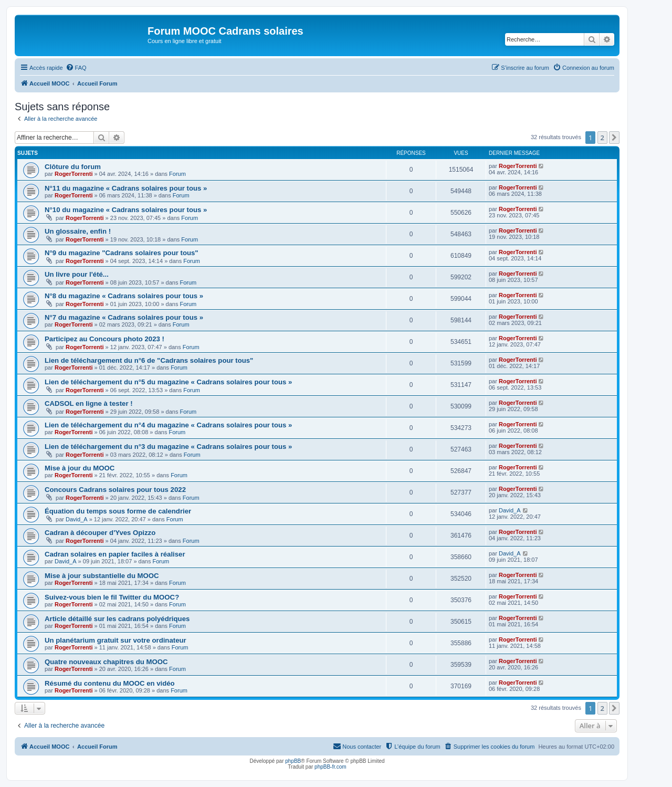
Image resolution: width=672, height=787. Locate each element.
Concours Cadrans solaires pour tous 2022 (115, 490)
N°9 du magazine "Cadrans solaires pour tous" (122, 253)
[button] (614, 138)
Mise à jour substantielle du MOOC (102, 576)
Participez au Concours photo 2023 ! (104, 339)
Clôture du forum (73, 167)
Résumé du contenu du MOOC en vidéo (110, 683)
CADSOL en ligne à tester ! (89, 403)
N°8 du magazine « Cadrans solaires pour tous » (124, 296)
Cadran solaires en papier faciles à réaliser (115, 554)
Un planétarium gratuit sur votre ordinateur (115, 640)
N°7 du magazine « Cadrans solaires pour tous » (124, 317)
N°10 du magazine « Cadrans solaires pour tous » (126, 210)
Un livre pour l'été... (77, 274)
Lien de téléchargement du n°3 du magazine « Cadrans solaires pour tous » (168, 447)
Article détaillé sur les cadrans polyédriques (117, 619)
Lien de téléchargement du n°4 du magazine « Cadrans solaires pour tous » (168, 425)
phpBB (293, 761)
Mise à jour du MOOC (80, 468)
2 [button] (602, 138)
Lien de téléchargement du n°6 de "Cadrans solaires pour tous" (149, 360)
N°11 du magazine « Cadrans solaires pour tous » (126, 188)
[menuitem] (76, 68)
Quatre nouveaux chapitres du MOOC (106, 662)
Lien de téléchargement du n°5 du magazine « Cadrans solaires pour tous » (168, 382)
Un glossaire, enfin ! (78, 231)
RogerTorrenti (74, 174)
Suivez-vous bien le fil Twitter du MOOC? (112, 597)
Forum (177, 174)
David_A (77, 519)
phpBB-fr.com (330, 767)
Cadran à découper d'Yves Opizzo (100, 533)
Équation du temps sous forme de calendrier (118, 511)
